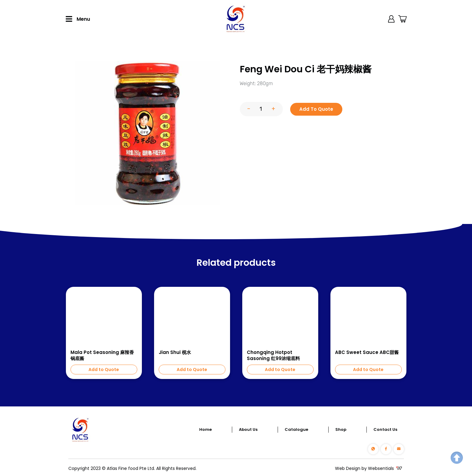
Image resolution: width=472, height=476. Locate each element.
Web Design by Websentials (364, 468)
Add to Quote (104, 370)
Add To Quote (316, 109)
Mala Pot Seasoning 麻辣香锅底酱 (102, 355)
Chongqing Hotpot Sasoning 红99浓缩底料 (273, 355)
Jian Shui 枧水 (175, 352)
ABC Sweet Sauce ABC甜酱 (367, 352)
